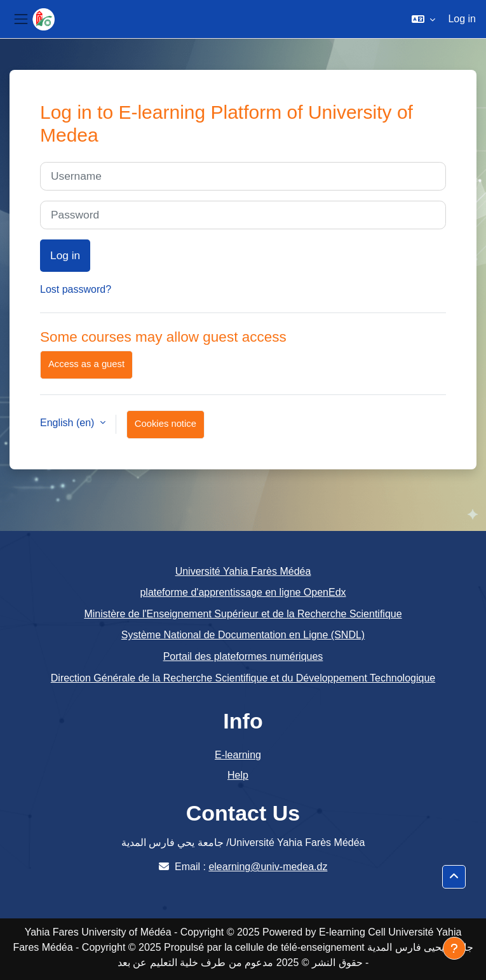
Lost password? (76, 289)
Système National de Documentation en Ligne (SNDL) (243, 635)
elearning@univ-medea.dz (268, 867)
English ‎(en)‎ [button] (69, 423)
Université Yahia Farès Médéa (243, 571)
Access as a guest (86, 364)
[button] (423, 19)
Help (238, 775)
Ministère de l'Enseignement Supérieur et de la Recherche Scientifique (243, 614)
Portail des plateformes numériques (243, 656)
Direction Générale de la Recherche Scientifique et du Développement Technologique (243, 678)
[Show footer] (454, 948)
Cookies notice (165, 424)
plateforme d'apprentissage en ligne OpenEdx (243, 592)
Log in (462, 19)
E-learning (238, 755)
